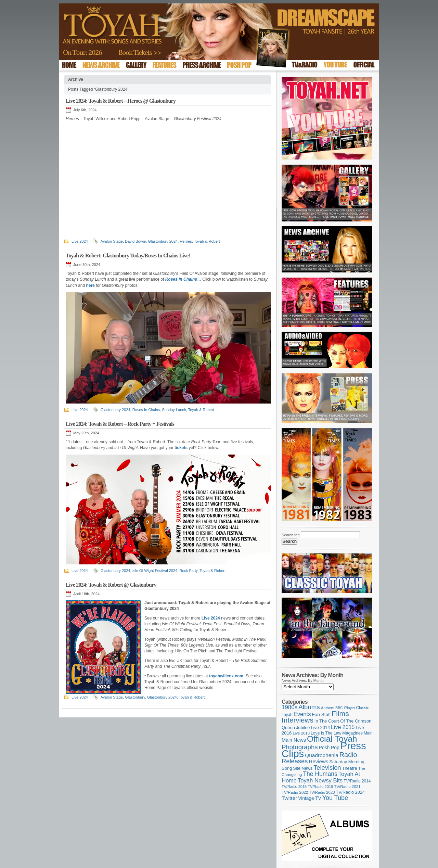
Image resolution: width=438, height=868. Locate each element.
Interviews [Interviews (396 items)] (298, 720)
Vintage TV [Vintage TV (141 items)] (310, 798)
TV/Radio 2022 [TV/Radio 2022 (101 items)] (295, 792)
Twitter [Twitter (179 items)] (289, 798)
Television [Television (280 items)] (327, 768)
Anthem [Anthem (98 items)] (328, 708)
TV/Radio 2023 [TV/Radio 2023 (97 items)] (322, 792)
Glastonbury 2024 (163, 241)
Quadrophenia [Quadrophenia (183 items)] (322, 755)
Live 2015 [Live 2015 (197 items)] (343, 727)
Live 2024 (80, 241)
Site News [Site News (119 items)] (303, 768)
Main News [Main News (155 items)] (294, 740)
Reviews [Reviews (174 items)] (318, 761)
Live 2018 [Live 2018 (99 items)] (301, 733)
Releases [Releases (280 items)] (295, 761)
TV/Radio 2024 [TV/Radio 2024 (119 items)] (350, 792)
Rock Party (188, 571)
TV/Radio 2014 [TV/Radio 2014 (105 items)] (357, 781)
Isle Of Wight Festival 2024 (155, 571)
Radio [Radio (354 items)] (348, 755)
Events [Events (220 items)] (302, 714)
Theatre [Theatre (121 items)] (350, 768)
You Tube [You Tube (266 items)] (335, 798)
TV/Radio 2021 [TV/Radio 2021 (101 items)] (347, 787)
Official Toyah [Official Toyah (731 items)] (332, 739)
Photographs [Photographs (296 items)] (300, 747)
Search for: (291, 535)
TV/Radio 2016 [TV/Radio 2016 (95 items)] (320, 787)
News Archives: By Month (303, 680)
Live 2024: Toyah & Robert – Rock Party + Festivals (120, 424)
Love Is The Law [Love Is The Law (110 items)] (326, 733)
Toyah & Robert (207, 241)
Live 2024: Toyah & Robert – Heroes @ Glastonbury (121, 101)
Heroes (186, 241)
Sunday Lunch (174, 410)
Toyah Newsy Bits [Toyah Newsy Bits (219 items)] (320, 781)
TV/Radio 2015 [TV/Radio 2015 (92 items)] (294, 787)
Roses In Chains (146, 410)
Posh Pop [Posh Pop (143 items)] (329, 748)
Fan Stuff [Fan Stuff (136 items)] (321, 714)
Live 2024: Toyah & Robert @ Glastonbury (111, 585)
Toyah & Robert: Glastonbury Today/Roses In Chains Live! (128, 256)
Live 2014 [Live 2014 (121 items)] (321, 727)
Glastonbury (135, 697)
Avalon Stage (112, 241)
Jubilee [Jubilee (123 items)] (303, 727)
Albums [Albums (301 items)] (309, 707)
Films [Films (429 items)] (340, 713)
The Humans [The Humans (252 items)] (320, 774)
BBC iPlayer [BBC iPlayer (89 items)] (345, 708)
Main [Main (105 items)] (368, 733)
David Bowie (135, 241)
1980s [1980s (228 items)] (289, 707)
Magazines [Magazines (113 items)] (352, 733)
